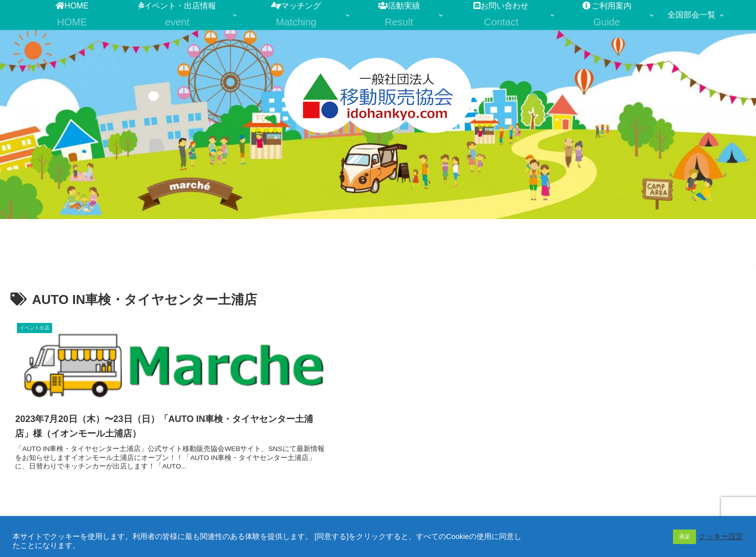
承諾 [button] (684, 536)
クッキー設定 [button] (721, 536)
